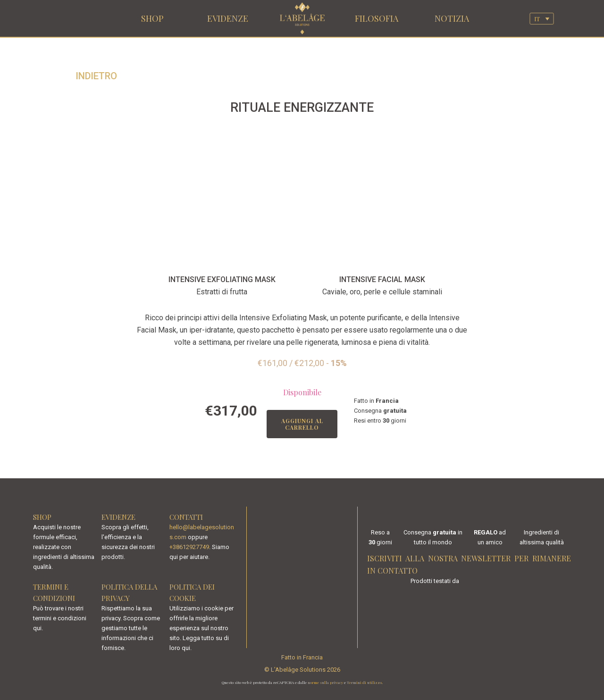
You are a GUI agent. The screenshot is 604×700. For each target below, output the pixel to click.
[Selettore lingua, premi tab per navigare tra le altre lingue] (541, 18)
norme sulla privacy (325, 682)
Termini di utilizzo (364, 682)
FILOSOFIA (377, 18)
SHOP (152, 18)
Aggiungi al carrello (302, 424)
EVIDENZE (228, 18)
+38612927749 (189, 547)
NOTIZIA (452, 18)
